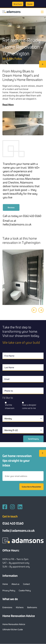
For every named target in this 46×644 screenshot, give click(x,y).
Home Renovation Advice (14, 624)
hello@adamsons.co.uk (19, 530)
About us (15, 584)
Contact (26, 584)
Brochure (18, 4)
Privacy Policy (9, 590)
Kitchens (20, 607)
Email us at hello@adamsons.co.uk (25, 222)
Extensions (7, 607)
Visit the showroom (10, 406)
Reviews (19, 207)
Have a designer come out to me (29, 406)
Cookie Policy (25, 590)
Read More (8, 104)
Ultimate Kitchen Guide (13, 629)
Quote (30, 4)
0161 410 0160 (13, 523)
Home (5, 584)
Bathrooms (32, 607)
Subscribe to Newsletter (31, 487)
